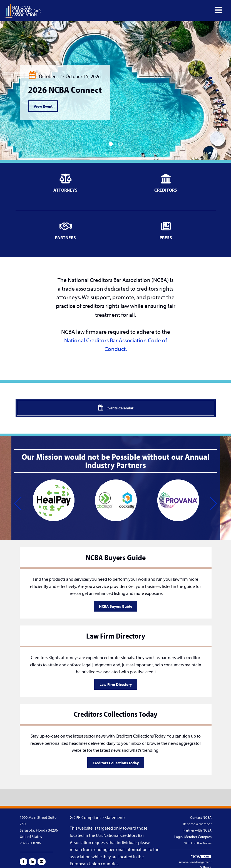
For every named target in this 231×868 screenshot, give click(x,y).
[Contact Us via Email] (42, 862)
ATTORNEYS (65, 190)
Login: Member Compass (193, 837)
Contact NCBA (201, 817)
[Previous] (18, 504)
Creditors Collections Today (116, 763)
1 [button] (111, 144)
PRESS (166, 238)
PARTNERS (65, 238)
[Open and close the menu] (133, 10)
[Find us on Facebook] (23, 862)
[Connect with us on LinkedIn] (32, 862)
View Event (43, 106)
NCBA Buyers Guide (115, 606)
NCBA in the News (198, 843)
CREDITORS (166, 190)
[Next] (213, 504)
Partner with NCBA (198, 830)
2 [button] (121, 144)
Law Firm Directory (116, 684)
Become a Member (197, 824)
